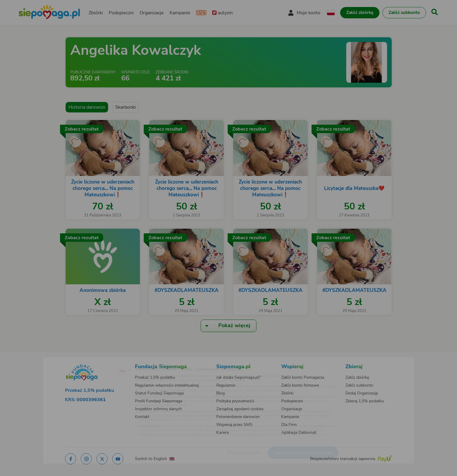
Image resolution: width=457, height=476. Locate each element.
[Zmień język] (101, 361)
